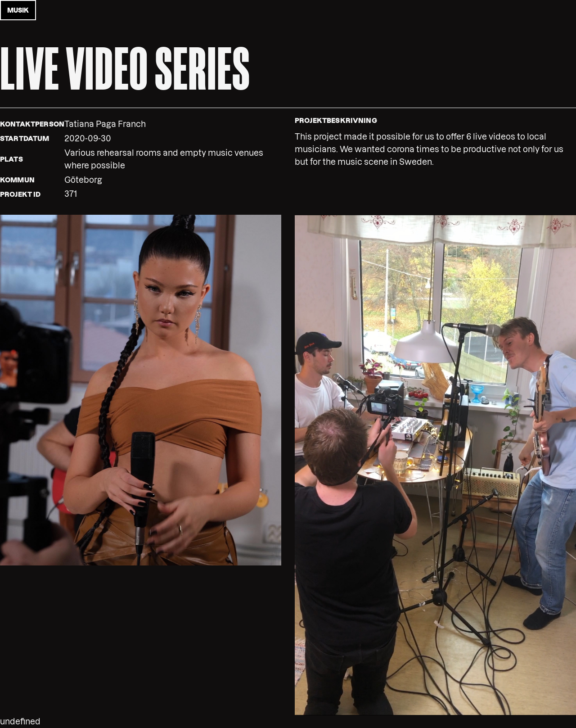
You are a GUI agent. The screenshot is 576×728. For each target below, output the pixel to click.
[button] (141, 390)
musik (18, 10)
